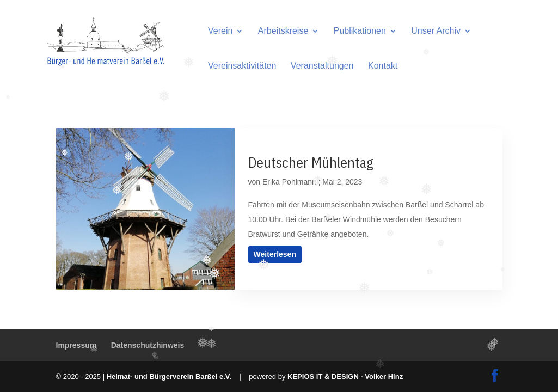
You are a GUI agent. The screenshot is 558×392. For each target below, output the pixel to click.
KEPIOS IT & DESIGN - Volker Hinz (345, 376)
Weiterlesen (274, 254)
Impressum (76, 345)
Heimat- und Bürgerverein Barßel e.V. (169, 376)
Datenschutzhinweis (148, 345)
